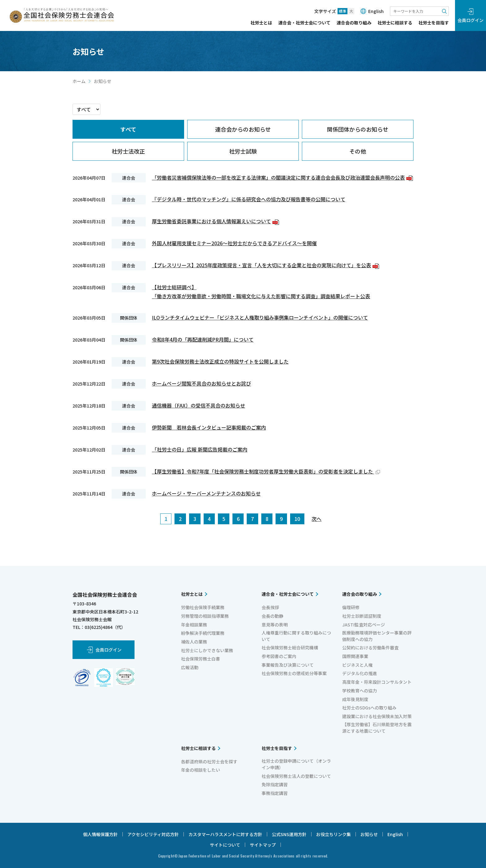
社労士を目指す (434, 23)
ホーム (79, 81)
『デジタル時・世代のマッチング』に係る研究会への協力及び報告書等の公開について (249, 199)
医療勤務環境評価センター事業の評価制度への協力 (377, 636)
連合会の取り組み (354, 23)
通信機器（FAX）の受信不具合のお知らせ (199, 405)
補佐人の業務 (194, 642)
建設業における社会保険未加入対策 (377, 716)
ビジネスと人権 (357, 665)
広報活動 (190, 667)
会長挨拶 (270, 607)
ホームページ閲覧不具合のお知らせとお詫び (201, 383)
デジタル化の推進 (360, 673)
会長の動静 (272, 616)
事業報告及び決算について (288, 665)
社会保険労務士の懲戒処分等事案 (294, 673)
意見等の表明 (275, 625)
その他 (358, 151)
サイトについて (225, 845)
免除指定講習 (275, 784)
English (376, 11)
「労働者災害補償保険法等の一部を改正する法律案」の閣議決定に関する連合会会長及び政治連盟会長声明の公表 (282, 177)
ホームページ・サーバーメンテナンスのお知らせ (206, 493)
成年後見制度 (355, 699)
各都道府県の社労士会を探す (209, 761)
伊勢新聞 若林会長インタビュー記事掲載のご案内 (209, 427)
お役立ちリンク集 (334, 834)
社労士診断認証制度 (362, 616)
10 (297, 519)
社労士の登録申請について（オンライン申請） (296, 764)
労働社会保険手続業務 (203, 607)
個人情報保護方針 (100, 834)
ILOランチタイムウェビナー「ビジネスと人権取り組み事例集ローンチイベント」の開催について (260, 317)
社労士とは (261, 23)
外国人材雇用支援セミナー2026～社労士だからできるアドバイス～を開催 (234, 243)
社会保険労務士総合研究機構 (290, 648)
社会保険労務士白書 (201, 659)
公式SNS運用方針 (289, 834)
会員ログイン (471, 20)
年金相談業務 (194, 625)
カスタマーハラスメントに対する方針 (225, 834)
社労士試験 (243, 151)
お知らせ (369, 834)
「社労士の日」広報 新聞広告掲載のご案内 (200, 449)
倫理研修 (351, 607)
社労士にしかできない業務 (207, 650)
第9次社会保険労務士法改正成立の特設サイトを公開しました (220, 361)
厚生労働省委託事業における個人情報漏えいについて (215, 221)
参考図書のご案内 (279, 656)
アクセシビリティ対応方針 (153, 834)
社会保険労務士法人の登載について (296, 776)
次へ (316, 519)
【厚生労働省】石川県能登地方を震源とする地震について (377, 728)
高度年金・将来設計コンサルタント (377, 682)
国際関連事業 (355, 656)
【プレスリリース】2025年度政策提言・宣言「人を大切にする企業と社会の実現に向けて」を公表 (265, 265)
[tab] (128, 129)
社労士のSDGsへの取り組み (369, 708)
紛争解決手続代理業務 (203, 633)
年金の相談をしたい (201, 770)
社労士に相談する (395, 23)
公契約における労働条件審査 (370, 648)
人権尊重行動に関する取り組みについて (296, 636)
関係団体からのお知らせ (358, 129)
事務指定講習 (275, 793)
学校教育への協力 (360, 691)
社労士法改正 (128, 151)
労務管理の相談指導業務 (205, 616)
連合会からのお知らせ (243, 129)
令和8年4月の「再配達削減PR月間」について (203, 339)
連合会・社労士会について (304, 23)
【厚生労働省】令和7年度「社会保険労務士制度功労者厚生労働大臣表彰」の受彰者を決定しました (266, 471)
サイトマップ (263, 845)
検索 (444, 11)
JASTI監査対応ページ (364, 625)
